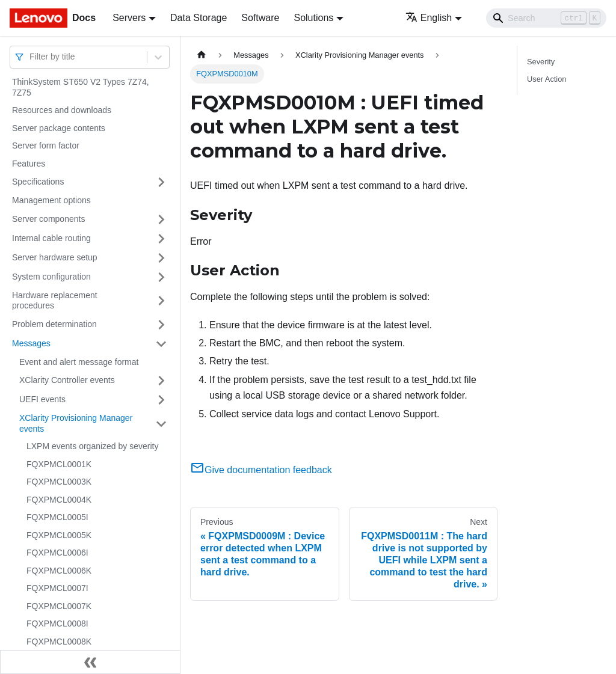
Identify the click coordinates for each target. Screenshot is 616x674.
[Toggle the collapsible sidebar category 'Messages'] (161, 344)
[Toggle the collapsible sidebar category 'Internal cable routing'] (161, 239)
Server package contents (59, 128)
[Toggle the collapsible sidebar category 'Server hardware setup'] (161, 258)
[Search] (546, 18)
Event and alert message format (79, 362)
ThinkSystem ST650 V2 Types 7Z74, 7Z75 (81, 87)
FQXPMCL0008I (57, 623)
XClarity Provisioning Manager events (76, 423)
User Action (547, 79)
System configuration (51, 277)
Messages (31, 343)
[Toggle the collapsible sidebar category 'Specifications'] (161, 182)
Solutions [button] (313, 18)
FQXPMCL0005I (57, 517)
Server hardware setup (55, 257)
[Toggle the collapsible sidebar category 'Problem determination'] (161, 325)
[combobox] (31, 57)
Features (29, 164)
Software (260, 18)
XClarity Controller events (67, 380)
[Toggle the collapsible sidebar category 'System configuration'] (161, 277)
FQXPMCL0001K (59, 464)
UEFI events (42, 399)
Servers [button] (129, 18)
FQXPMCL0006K (59, 571)
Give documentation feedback (261, 470)
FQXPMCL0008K (59, 642)
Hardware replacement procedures (55, 301)
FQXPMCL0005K (59, 535)
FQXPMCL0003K (59, 482)
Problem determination (54, 324)
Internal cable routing (51, 238)
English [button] (429, 18)
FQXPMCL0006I (57, 553)
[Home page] (202, 55)
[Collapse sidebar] (90, 662)
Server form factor (46, 146)
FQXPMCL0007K (59, 606)
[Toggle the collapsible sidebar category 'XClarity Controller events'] (161, 381)
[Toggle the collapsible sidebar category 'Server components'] (161, 219)
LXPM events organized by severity (92, 446)
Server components (48, 219)
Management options (51, 200)
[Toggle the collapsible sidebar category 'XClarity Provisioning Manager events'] (161, 424)
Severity (541, 62)
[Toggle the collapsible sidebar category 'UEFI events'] (161, 400)
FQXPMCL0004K (59, 500)
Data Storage (199, 18)
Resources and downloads (62, 110)
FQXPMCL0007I (57, 588)
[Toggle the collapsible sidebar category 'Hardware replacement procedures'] (161, 301)
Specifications (38, 182)
